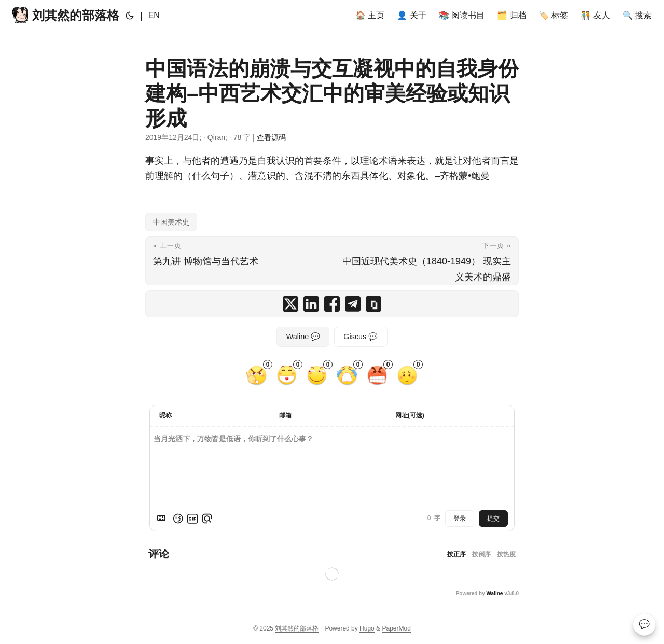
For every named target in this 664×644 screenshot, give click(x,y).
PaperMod (396, 628)
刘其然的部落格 (66, 15)
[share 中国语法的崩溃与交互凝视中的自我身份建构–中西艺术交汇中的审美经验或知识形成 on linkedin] (311, 304)
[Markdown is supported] (163, 519)
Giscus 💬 (361, 337)
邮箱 (285, 415)
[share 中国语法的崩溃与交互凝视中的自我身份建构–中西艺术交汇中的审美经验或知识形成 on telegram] (353, 304)
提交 (493, 519)
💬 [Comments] (644, 624)
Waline (495, 593)
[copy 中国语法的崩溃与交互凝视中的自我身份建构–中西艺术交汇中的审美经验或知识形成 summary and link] (374, 304)
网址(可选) (410, 415)
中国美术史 (171, 222)
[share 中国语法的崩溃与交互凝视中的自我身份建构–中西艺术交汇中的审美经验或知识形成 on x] (290, 304)
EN (154, 15)
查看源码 (271, 137)
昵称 (165, 415)
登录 (460, 519)
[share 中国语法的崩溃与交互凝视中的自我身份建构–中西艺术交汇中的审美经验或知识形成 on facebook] (332, 304)
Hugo (367, 628)
